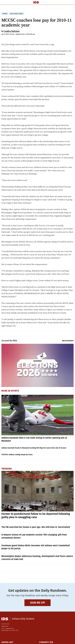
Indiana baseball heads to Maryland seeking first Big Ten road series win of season (34, 448)
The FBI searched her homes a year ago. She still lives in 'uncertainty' (36, 527)
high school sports (17, 14)
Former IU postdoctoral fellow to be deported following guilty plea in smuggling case (36, 516)
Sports (15, 391)
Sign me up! (37, 603)
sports (5, 14)
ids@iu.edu (5, 626)
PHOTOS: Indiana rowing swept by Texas (17, 455)
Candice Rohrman (12, 31)
